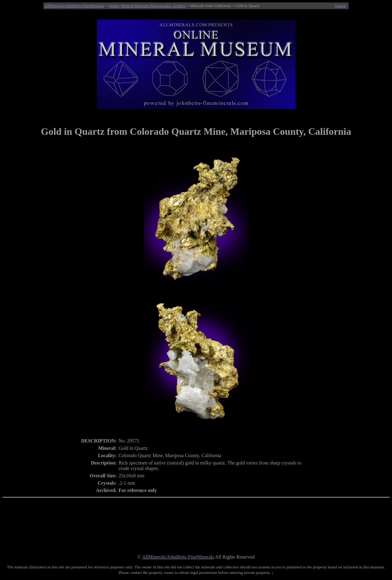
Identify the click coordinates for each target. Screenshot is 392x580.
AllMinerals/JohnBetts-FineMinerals (74, 6)
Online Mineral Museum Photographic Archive (147, 6)
